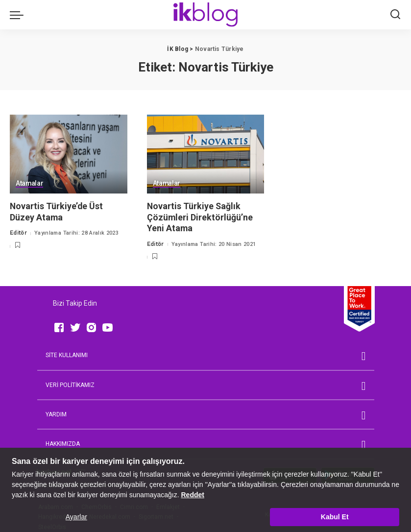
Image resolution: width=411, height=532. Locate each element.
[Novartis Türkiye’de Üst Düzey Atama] (69, 154)
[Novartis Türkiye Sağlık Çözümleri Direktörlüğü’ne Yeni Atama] (206, 154)
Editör (18, 233)
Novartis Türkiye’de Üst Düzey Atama (57, 212)
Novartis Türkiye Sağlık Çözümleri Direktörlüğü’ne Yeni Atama (200, 217)
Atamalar (30, 183)
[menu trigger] (19, 15)
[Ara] (395, 15)
